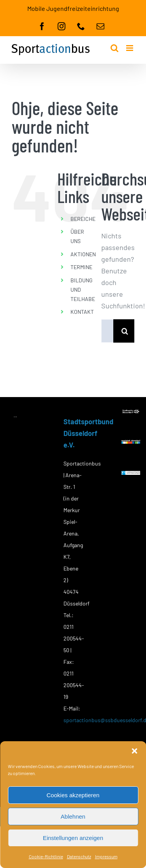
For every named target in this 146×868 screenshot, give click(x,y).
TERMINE (81, 267)
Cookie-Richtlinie (46, 856)
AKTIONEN (83, 254)
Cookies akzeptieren (73, 795)
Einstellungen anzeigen (73, 838)
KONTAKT (82, 312)
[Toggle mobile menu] (130, 48)
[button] (134, 751)
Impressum (106, 856)
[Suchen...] (107, 331)
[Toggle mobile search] (114, 48)
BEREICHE (83, 219)
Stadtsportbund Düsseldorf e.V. (88, 433)
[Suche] (125, 331)
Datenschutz (79, 856)
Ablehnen (73, 816)
